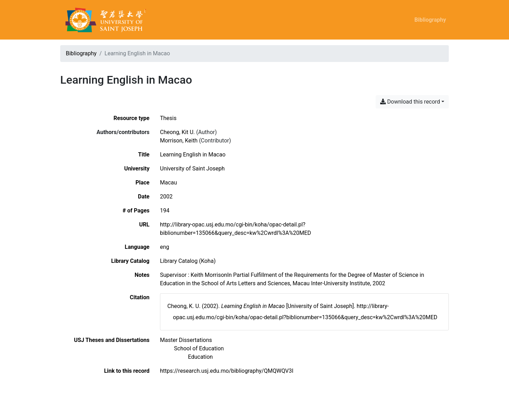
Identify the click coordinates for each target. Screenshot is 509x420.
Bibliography (430, 20)
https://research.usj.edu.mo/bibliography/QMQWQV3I (227, 371)
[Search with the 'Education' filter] (200, 357)
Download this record (410, 102)
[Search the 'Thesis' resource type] (168, 118)
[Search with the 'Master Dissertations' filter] (186, 340)
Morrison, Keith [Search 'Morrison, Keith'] (179, 141)
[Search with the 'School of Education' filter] (199, 348)
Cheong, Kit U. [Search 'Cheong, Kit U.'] (177, 132)
